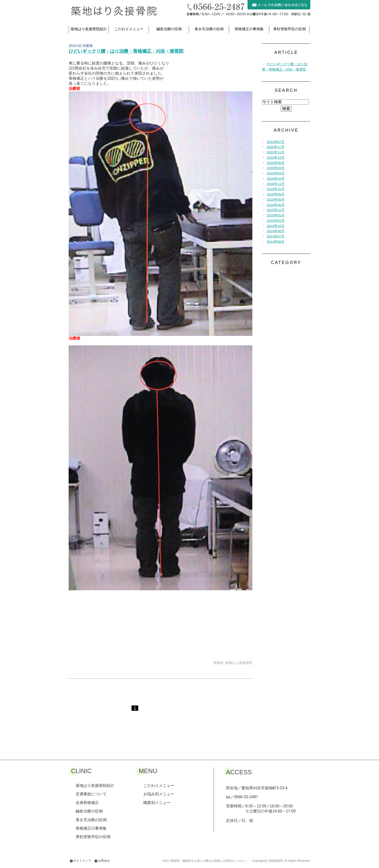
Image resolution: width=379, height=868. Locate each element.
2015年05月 (275, 215)
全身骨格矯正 (87, 803)
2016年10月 (275, 189)
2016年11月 (275, 184)
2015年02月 (275, 221)
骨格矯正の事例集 (249, 29)
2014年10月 (275, 226)
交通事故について (91, 794)
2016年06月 (275, 205)
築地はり (89, 29)
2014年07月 (275, 236)
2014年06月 (275, 242)
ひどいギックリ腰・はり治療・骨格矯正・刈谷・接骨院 (126, 51)
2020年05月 (275, 163)
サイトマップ (82, 861)
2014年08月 (275, 231)
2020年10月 (275, 158)
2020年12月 (275, 147)
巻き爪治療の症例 (209, 29)
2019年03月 (275, 173)
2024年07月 (275, 142)
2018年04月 (275, 179)
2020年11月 (275, 152)
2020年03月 (275, 168)
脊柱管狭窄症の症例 (289, 29)
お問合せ (104, 861)
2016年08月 (275, 200)
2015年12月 (275, 210)
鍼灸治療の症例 (169, 29)
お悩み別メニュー (159, 794)
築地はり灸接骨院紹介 (95, 786)
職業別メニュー (157, 803)
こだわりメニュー (129, 29)
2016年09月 (275, 194)
